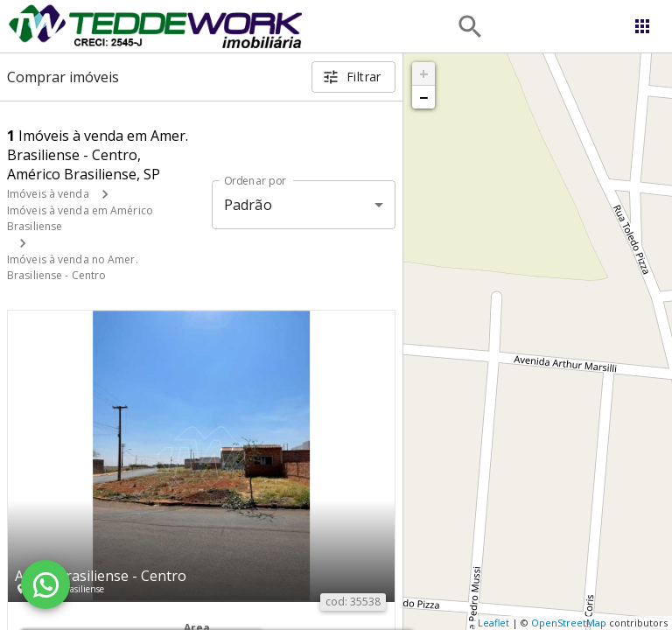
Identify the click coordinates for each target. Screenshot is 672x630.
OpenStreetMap (569, 623)
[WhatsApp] (45, 584)
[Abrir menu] (642, 26)
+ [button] (424, 73)
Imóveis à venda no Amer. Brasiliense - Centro (73, 267)
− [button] (423, 97)
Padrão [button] (248, 205)
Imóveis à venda (48, 194)
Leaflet (493, 623)
